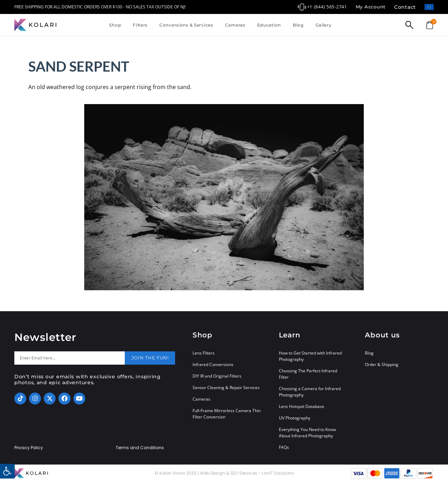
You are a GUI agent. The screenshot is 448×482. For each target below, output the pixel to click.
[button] (7, 471)
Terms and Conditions (140, 448)
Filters (140, 25)
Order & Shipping (382, 364)
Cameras (235, 25)
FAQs (284, 447)
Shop (115, 25)
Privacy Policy (29, 448)
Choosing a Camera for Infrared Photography (310, 392)
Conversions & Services (186, 25)
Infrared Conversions (213, 364)
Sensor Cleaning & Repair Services (226, 388)
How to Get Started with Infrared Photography (310, 356)
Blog (298, 25)
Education (269, 25)
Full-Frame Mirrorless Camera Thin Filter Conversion (227, 414)
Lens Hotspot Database (302, 406)
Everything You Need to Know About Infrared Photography (307, 433)
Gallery (324, 25)
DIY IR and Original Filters (217, 376)
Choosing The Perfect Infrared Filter (308, 374)
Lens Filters (204, 353)
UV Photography (295, 418)
